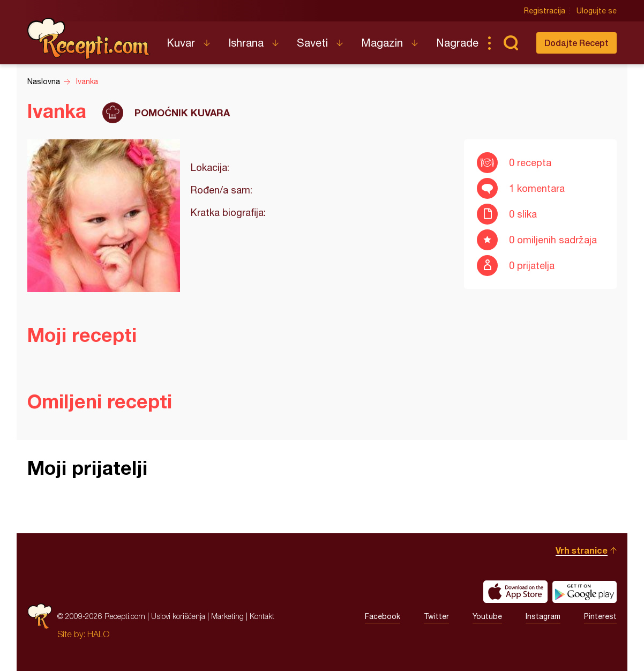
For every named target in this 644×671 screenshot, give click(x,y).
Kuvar (181, 43)
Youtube (487, 616)
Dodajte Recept (576, 43)
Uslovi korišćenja (178, 616)
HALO (98, 634)
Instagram (543, 616)
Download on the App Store (515, 592)
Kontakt (262, 616)
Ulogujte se (597, 11)
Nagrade (457, 43)
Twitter (436, 616)
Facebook (383, 616)
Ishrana (246, 43)
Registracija (545, 11)
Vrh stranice (582, 550)
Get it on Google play (585, 592)
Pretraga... (511, 43)
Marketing (227, 616)
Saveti (312, 43)
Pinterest (600, 616)
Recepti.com (89, 39)
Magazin (382, 43)
